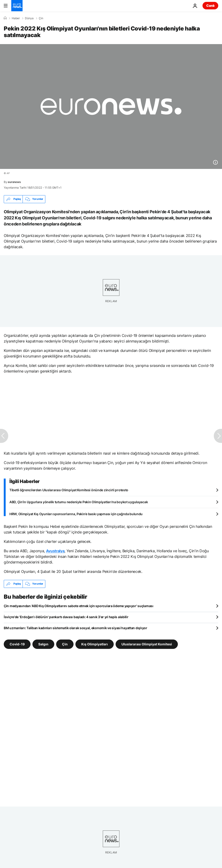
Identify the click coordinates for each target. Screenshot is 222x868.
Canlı (210, 6)
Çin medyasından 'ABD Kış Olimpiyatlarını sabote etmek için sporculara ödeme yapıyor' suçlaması (79, 606)
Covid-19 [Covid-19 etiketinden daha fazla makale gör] (17, 644)
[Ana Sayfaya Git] (17, 6)
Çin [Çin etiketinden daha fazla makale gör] (65, 644)
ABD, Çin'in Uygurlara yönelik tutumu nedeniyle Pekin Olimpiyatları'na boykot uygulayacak (79, 502)
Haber (16, 18)
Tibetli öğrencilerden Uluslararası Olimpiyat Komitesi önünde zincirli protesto (69, 490)
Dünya (29, 18)
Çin (41, 18)
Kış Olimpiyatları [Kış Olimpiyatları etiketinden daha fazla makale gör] (95, 644)
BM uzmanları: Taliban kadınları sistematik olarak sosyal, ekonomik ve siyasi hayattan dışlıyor (76, 628)
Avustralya (55, 551)
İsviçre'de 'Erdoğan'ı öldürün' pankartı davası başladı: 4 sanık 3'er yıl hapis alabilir (66, 617)
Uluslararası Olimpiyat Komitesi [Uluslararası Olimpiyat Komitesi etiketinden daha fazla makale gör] (147, 644)
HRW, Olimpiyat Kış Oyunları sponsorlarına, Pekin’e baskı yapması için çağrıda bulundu (76, 514)
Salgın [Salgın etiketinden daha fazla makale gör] (43, 644)
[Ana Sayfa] (5, 18)
